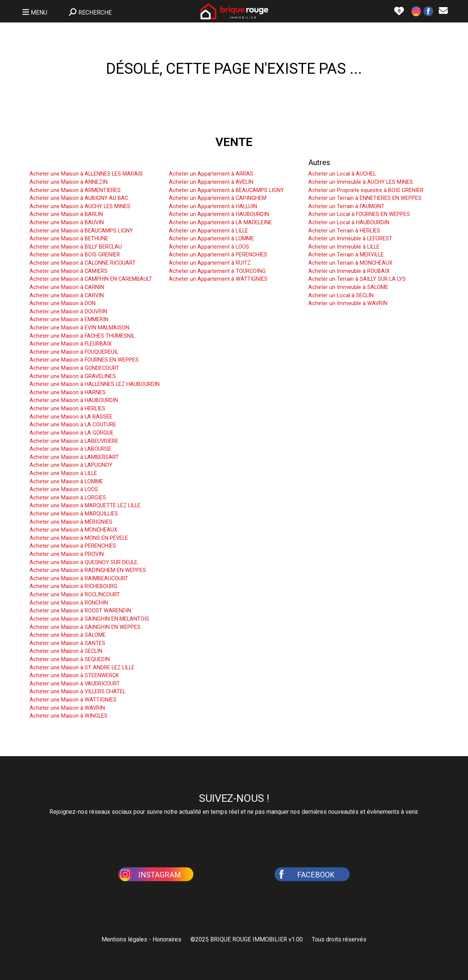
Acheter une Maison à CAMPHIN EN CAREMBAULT (91, 279)
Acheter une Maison (63, 162)
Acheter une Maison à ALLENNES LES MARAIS (86, 174)
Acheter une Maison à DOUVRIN (68, 312)
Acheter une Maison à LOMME (66, 482)
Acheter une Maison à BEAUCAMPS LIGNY (81, 231)
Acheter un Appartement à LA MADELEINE (221, 223)
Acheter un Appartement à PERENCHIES (218, 255)
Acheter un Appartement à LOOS (209, 247)
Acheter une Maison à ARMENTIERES (75, 190)
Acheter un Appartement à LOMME (212, 239)
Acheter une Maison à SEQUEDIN (70, 659)
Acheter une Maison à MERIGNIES (71, 522)
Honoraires (167, 939)
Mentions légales (124, 939)
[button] (416, 11)
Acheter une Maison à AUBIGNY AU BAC (79, 198)
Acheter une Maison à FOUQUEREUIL (74, 352)
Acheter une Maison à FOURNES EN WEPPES (84, 360)
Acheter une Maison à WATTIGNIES (73, 700)
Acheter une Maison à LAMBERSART (74, 457)
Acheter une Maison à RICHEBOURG (73, 586)
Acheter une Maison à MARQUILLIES (74, 514)
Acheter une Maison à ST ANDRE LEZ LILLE (82, 668)
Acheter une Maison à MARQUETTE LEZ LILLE (85, 506)
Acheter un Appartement (209, 162)
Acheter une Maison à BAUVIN (67, 223)
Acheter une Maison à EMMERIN (69, 319)
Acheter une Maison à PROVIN (67, 554)
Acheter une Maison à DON (63, 303)
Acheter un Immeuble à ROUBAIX (349, 271)
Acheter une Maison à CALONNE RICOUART (83, 263)
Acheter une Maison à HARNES (68, 392)
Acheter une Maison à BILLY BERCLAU (76, 247)
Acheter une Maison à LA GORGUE (72, 433)
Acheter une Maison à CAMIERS (69, 271)
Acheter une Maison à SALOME (68, 635)
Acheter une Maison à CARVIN (67, 296)
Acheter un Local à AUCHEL (342, 174)
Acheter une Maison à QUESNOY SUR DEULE (84, 562)
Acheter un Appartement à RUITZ (210, 263)
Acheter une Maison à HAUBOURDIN (74, 400)
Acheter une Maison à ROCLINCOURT (75, 595)
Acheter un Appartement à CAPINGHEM (218, 198)
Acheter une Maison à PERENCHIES (73, 546)
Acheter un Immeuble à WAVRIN (348, 303)
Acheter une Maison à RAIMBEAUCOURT (79, 579)
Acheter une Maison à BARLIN (66, 214)
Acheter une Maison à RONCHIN (69, 603)
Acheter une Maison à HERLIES (67, 409)
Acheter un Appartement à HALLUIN (213, 206)
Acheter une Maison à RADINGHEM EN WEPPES (88, 570)
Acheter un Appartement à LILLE (209, 231)
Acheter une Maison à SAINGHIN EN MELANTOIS (89, 619)
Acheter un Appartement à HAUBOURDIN (219, 214)
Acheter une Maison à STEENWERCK (74, 675)
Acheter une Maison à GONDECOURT (74, 368)
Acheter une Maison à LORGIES (68, 498)
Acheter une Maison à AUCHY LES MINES (80, 206)
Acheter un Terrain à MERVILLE (346, 255)
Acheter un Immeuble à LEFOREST (350, 239)
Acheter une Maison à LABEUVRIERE (74, 441)
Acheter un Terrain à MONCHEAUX (350, 263)
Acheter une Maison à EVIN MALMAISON (79, 328)
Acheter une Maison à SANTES (67, 643)
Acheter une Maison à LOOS (64, 489)
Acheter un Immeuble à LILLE (344, 247)
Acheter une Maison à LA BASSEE (71, 417)
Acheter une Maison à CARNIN (67, 287)
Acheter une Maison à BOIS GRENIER (75, 255)
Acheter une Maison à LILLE (63, 473)
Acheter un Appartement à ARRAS (211, 174)
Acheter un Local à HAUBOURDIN (349, 223)
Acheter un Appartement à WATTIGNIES (218, 279)
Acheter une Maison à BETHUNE (69, 239)
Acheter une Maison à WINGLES (69, 716)
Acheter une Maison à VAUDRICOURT (75, 684)
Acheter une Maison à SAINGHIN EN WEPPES (85, 627)
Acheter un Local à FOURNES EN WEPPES (359, 214)
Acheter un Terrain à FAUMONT (346, 206)
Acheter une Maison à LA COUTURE (73, 425)
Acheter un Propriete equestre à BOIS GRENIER (366, 190)
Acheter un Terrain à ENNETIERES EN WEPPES (365, 198)
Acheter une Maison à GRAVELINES (73, 376)
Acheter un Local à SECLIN (341, 296)
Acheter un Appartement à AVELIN (211, 182)
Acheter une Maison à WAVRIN (67, 708)
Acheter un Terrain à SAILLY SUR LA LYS (357, 279)
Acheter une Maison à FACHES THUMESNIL (82, 336)
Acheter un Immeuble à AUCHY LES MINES (361, 182)
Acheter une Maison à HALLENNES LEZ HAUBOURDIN (95, 384)
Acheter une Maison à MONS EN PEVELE (79, 538)
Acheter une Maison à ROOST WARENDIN (80, 611)
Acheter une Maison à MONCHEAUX (73, 530)
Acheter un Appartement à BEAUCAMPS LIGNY (227, 190)
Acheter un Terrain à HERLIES (344, 231)
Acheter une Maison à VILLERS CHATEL (78, 692)
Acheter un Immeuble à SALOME (348, 287)
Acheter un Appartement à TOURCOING (217, 271)
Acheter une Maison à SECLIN (66, 651)
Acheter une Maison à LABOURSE (70, 449)
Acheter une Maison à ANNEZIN (69, 182)
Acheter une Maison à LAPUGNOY (71, 465)
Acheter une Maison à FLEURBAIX (71, 344)
